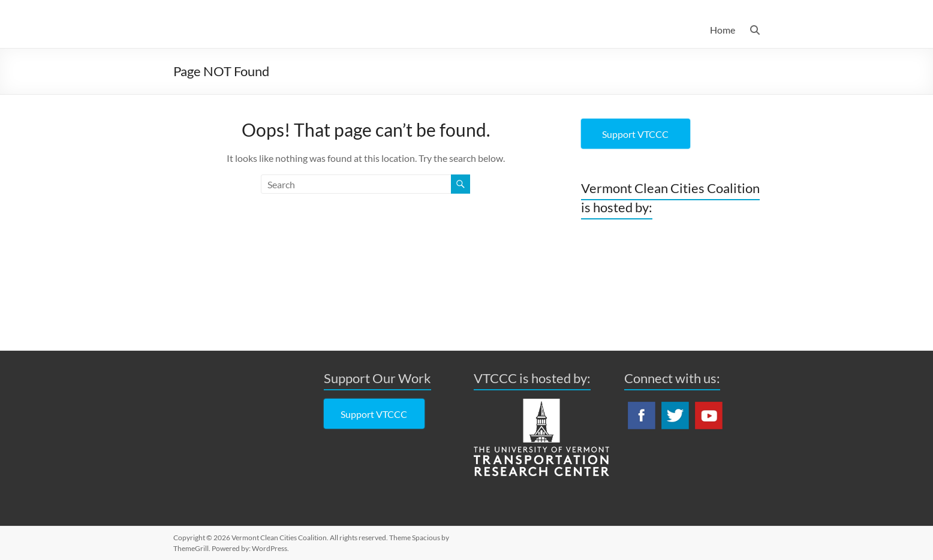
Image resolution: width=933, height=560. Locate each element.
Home (723, 30)
